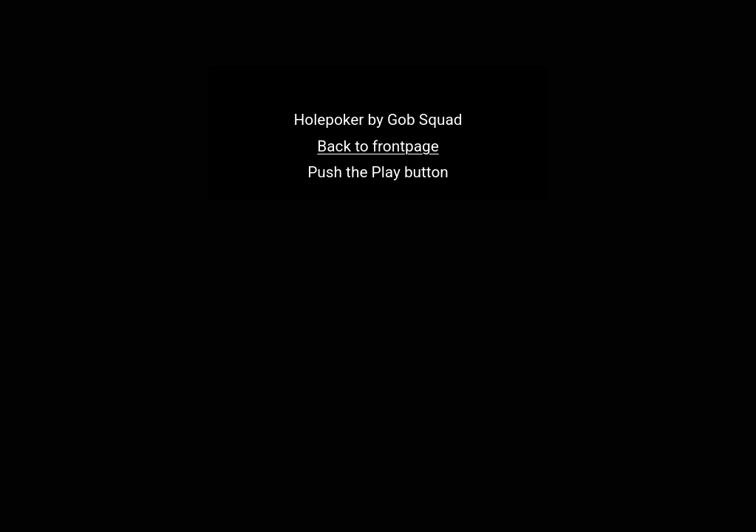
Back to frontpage (378, 146)
